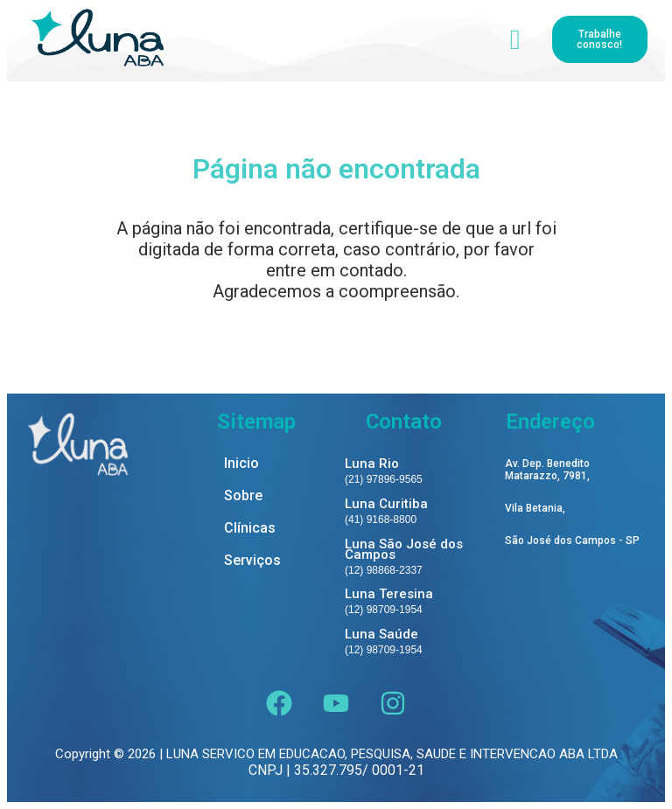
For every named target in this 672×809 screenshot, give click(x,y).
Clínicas (250, 529)
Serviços (252, 561)
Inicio (241, 464)
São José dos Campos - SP (572, 541)
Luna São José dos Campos (404, 549)
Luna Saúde (381, 634)
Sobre (243, 496)
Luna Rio (372, 464)
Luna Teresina (389, 594)
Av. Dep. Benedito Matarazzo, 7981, (547, 470)
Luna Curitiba (386, 504)
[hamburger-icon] (515, 39)
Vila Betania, (535, 509)
